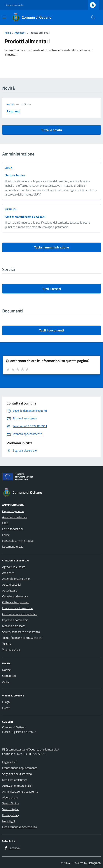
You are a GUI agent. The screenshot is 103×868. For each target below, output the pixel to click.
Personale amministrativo (18, 541)
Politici (6, 535)
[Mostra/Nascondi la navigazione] (4, 17)
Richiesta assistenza (15, 780)
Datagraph (94, 863)
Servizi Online (11, 803)
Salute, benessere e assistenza (21, 632)
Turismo (7, 644)
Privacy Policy (11, 815)
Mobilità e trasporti (14, 626)
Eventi (6, 708)
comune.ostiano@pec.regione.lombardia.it (34, 749)
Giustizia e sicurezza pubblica (20, 614)
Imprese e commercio (15, 620)
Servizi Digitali (11, 809)
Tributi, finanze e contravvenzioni (22, 638)
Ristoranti (13, 111)
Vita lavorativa (11, 649)
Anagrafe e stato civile (16, 579)
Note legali (9, 821)
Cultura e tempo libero (16, 602)
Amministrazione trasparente (20, 791)
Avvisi (6, 682)
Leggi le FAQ (10, 762)
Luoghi (6, 702)
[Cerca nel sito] (93, 17)
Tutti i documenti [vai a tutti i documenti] (52, 330)
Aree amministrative (15, 517)
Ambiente (8, 573)
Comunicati (9, 676)
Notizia (10, 104)
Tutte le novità (52, 130)
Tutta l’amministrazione (52, 247)
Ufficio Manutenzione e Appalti (25, 217)
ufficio (11, 209)
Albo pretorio (10, 797)
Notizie (6, 670)
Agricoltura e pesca (14, 567)
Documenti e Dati (13, 547)
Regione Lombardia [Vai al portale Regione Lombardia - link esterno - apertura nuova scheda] (14, 5)
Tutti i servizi (52, 289)
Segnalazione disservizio (17, 774)
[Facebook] (12, 848)
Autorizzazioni (11, 590)
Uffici (5, 523)
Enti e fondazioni (12, 529)
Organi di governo (13, 511)
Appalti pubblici (11, 585)
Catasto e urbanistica (15, 596)
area (9, 168)
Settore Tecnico (15, 175)
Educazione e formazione (17, 608)
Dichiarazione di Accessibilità (20, 827)
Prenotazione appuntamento (20, 768)
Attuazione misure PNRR (17, 786)
